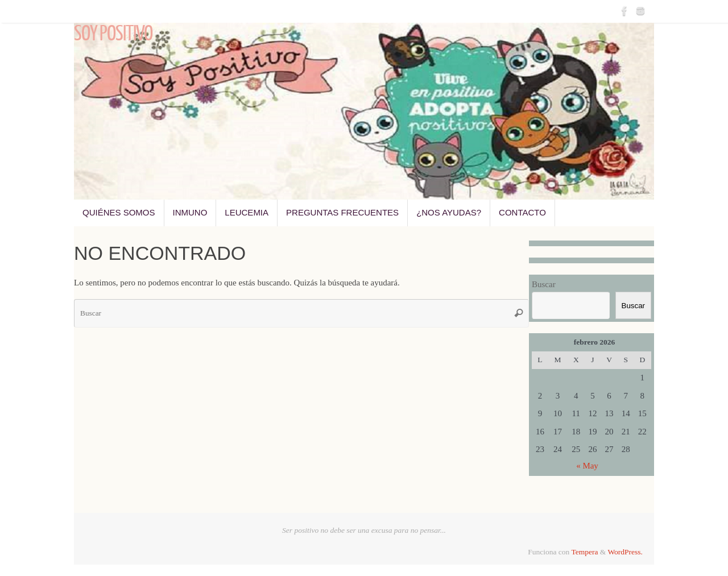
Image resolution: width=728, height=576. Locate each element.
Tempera (584, 552)
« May (587, 466)
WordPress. (625, 552)
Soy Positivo (113, 34)
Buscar (544, 284)
